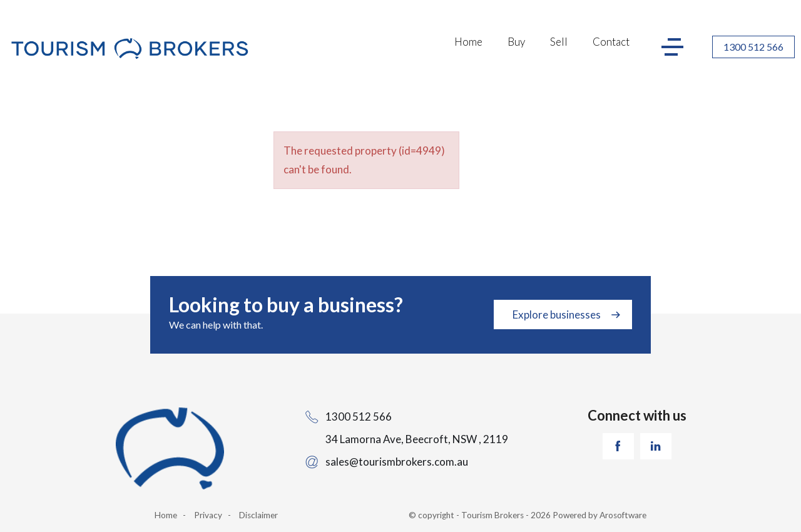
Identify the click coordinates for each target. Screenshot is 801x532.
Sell (559, 42)
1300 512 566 (753, 47)
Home (468, 42)
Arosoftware (623, 515)
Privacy (208, 515)
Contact (611, 42)
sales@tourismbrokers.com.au (397, 462)
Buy (516, 42)
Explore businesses (557, 315)
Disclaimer (258, 515)
